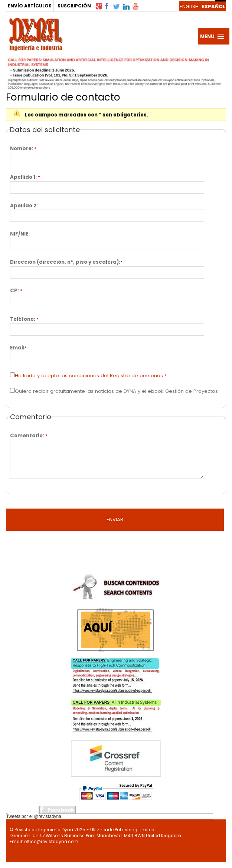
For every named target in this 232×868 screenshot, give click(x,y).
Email (17, 348)
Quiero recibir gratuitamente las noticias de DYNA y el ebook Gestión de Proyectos (116, 391)
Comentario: (27, 436)
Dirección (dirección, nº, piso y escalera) (64, 262)
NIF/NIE (19, 234)
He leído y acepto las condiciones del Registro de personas (89, 376)
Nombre (21, 149)
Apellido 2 (23, 206)
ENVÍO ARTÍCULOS (30, 6)
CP (14, 291)
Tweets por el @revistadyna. (35, 816)
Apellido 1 (23, 177)
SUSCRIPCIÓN (74, 6)
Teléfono (22, 319)
